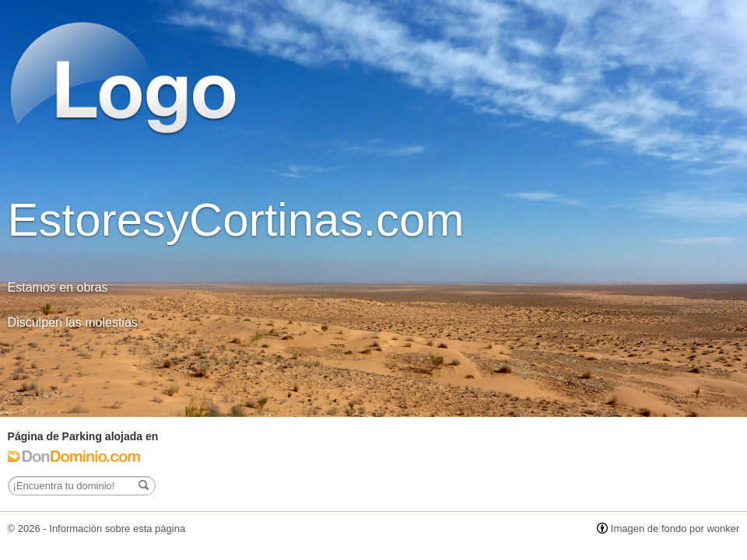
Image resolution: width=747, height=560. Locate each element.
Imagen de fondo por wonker (675, 528)
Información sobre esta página (117, 528)
